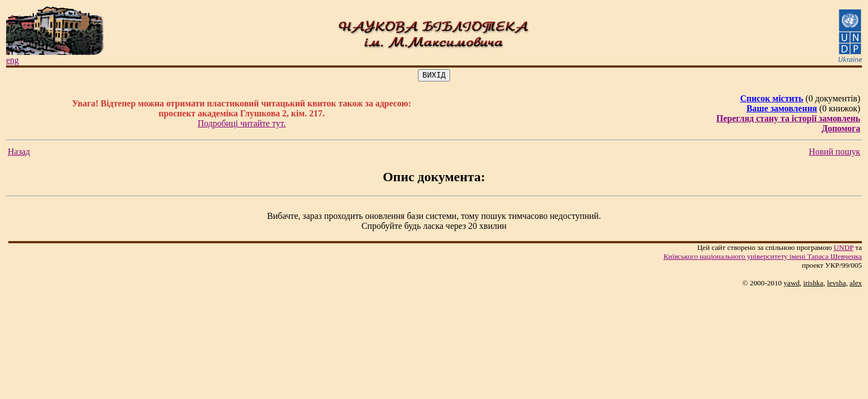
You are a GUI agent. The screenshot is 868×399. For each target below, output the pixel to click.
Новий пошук (835, 153)
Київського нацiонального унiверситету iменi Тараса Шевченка (763, 258)
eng (12, 60)
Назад (19, 153)
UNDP (844, 249)
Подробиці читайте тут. (242, 125)
